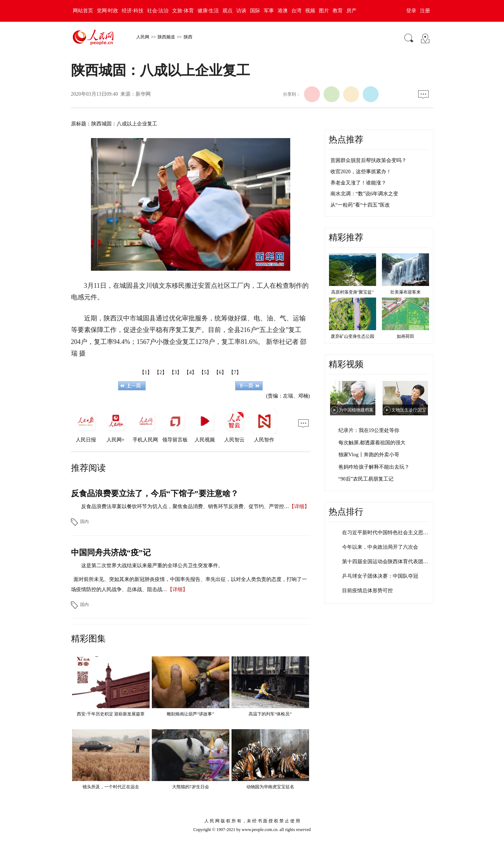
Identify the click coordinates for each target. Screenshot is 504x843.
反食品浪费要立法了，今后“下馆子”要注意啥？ (155, 493)
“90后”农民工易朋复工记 (366, 479)
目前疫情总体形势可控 (367, 591)
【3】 (176, 372)
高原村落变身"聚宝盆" (353, 292)
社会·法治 (158, 11)
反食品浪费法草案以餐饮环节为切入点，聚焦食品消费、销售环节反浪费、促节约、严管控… (185, 506)
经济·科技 (133, 11)
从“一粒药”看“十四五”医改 (360, 205)
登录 (411, 11)
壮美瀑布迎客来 (405, 292)
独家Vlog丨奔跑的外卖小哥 (369, 455)
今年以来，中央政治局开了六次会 (380, 547)
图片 (324, 11)
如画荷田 (405, 336)
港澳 (283, 11)
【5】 (205, 372)
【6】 (220, 372)
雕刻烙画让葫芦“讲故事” (190, 714)
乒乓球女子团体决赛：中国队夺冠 (380, 576)
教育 (338, 11)
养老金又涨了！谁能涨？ (358, 183)
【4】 (190, 372)
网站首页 (83, 11)
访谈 (241, 11)
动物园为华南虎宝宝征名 (270, 787)
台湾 (296, 11)
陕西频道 (166, 37)
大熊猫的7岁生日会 (191, 787)
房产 (351, 11)
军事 (269, 11)
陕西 (188, 37)
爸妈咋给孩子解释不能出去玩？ (374, 467)
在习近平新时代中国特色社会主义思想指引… (393, 533)
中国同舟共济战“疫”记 (111, 553)
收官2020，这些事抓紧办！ (361, 172)
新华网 (143, 94)
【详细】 (299, 506)
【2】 (161, 372)
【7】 (235, 372)
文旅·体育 (183, 11)
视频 (310, 11)
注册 (425, 11)
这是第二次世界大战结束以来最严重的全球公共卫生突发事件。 (152, 566)
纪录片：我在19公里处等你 (369, 430)
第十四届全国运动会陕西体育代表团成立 (388, 562)
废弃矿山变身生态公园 (353, 336)
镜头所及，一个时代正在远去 (111, 787)
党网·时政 (108, 11)
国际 (255, 11)
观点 (228, 11)
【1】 (146, 372)
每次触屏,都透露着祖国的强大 (372, 443)
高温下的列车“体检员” (270, 714)
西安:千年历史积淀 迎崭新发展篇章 (111, 714)
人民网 (143, 37)
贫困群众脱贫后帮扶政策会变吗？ (368, 160)
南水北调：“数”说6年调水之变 (364, 194)
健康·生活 (208, 11)
